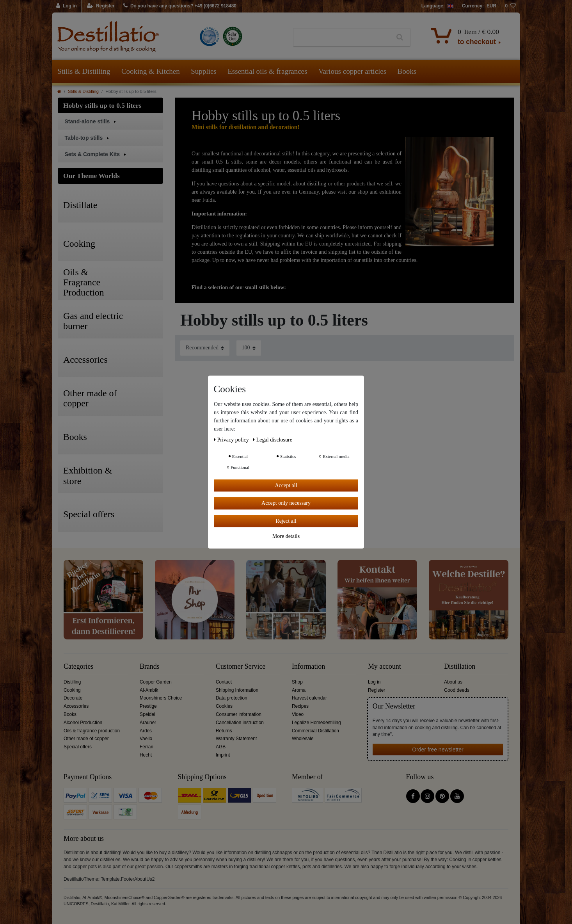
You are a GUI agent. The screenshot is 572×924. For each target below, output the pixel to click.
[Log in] (67, 6)
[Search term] (342, 37)
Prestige (148, 706)
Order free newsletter (438, 750)
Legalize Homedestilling (316, 723)
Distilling (72, 682)
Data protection (232, 698)
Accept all (286, 485)
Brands (150, 667)
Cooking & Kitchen (151, 71)
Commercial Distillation (315, 731)
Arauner (148, 723)
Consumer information (239, 714)
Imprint (223, 755)
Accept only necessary (286, 503)
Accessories (76, 706)
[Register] (101, 6)
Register (377, 690)
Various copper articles (352, 71)
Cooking (72, 690)
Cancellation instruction (240, 723)
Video (298, 714)
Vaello (146, 739)
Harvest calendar (309, 698)
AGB (221, 747)
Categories (78, 667)
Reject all (286, 521)
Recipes (300, 706)
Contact (224, 682)
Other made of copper (86, 739)
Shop (297, 682)
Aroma (299, 690)
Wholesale (303, 739)
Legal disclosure (273, 440)
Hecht (146, 755)
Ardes (146, 731)
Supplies (203, 71)
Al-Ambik (149, 690)
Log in (374, 682)
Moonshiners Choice (161, 698)
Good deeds (457, 690)
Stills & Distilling (84, 71)
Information (308, 667)
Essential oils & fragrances (267, 71)
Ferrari (147, 747)
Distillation (460, 667)
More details (286, 536)
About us (453, 682)
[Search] (400, 37)
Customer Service (241, 667)
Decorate (73, 698)
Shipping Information (237, 690)
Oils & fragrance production (92, 731)
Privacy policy (232, 440)
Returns (224, 731)
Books (407, 71)
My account (385, 667)
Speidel (147, 714)
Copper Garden (156, 682)
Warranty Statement (236, 739)
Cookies (224, 706)
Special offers (78, 747)
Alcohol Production (83, 723)
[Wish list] (510, 6)
